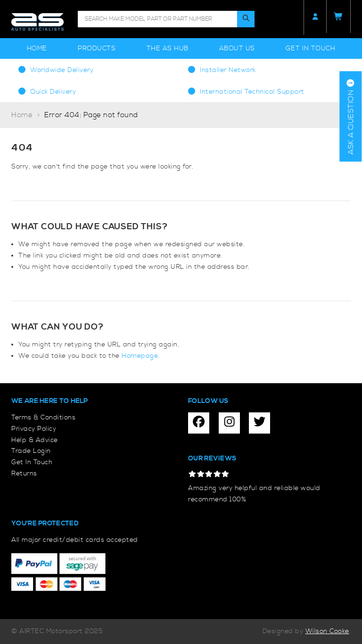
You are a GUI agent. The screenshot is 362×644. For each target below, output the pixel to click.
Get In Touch (310, 48)
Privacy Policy (34, 429)
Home (37, 48)
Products (97, 48)
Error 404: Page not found (91, 115)
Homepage (140, 356)
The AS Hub (168, 48)
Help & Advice (35, 440)
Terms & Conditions (43, 418)
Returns (24, 474)
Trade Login (31, 451)
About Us (237, 48)
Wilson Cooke (327, 631)
